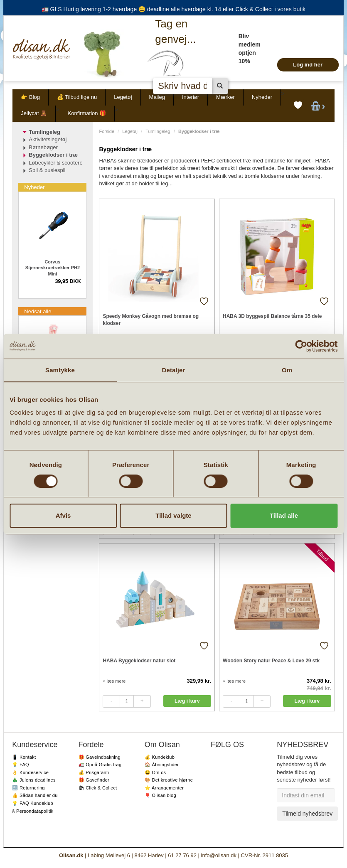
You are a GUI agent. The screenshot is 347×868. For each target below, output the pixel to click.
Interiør (191, 97)
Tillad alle (284, 515)
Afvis (63, 515)
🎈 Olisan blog (160, 795)
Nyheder (262, 97)
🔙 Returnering (28, 788)
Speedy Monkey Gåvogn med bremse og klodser (151, 320)
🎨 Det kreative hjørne (169, 780)
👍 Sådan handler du (35, 795)
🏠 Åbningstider (162, 765)
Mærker (225, 97)
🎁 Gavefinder (94, 780)
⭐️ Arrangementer (164, 788)
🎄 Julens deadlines (34, 780)
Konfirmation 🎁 (87, 113)
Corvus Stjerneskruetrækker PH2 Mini (53, 268)
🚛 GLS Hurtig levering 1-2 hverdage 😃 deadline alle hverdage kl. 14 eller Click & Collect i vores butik (174, 9)
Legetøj (123, 97)
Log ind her (308, 65)
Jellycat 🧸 (34, 113)
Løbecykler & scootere (55, 163)
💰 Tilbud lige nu (77, 97)
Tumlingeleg (158, 131)
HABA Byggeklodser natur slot (139, 661)
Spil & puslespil (47, 170)
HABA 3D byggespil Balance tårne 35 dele (272, 316)
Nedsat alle (38, 311)
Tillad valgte (173, 515)
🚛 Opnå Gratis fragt (101, 765)
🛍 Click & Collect (98, 788)
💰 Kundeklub (160, 757)
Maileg (157, 97)
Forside (107, 131)
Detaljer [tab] (174, 370)
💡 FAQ (21, 765)
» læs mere (114, 681)
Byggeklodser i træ (53, 155)
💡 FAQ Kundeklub (33, 803)
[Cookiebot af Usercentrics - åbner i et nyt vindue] (301, 346)
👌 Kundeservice (30, 772)
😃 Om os (155, 772)
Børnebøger (43, 147)
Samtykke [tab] (60, 370)
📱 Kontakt (24, 757)
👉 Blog (30, 97)
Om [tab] (287, 370)
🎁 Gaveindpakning (100, 757)
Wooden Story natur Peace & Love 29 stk (271, 661)
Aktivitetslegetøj (48, 139)
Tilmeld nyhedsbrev (307, 814)
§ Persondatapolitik (33, 811)
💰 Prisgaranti (94, 772)
